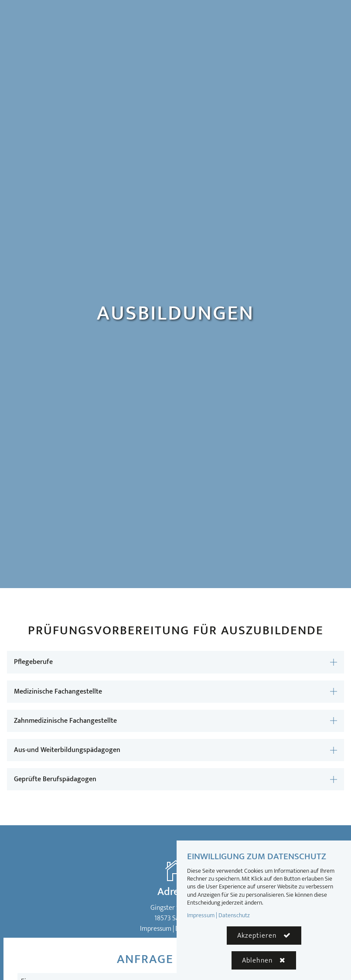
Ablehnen (257, 961)
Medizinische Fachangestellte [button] (58, 692)
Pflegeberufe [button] (33, 662)
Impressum (156, 929)
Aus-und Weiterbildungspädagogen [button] (67, 750)
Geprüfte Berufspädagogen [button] (55, 779)
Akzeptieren (257, 936)
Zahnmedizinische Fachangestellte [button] (65, 721)
